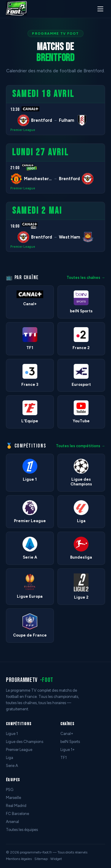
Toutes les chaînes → (86, 278)
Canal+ (67, 734)
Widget (56, 859)
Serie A (12, 766)
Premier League (23, 130)
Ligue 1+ (68, 750)
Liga (9, 758)
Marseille (13, 798)
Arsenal (12, 822)
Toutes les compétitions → (81, 446)
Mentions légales (19, 859)
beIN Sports (70, 742)
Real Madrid (16, 806)
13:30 (15, 110)
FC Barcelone (17, 814)
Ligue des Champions (25, 742)
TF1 (63, 758)
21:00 (15, 168)
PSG (10, 790)
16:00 (15, 226)
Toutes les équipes (22, 830)
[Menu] (100, 9)
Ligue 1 (12, 734)
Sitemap (41, 859)
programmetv (30, 680)
